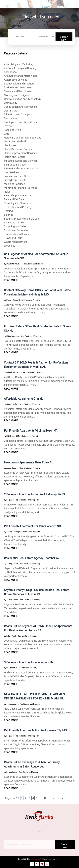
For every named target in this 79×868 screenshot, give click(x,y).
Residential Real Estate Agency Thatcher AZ (32, 558)
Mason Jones (12, 300)
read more (11, 280)
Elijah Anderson (13, 336)
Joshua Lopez (12, 704)
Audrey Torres (12, 564)
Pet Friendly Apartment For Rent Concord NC (32, 526)
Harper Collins (12, 404)
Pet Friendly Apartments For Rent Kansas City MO (35, 730)
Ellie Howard (12, 436)
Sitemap (58, 859)
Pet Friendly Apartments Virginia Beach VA (31, 431)
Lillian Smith (11, 636)
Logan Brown (12, 772)
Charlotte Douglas (14, 264)
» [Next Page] (54, 798)
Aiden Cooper (12, 468)
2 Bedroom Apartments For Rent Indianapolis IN (34, 494)
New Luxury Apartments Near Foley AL (28, 462)
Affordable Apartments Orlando (24, 399)
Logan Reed (12, 500)
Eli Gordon (11, 668)
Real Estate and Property (33, 264)
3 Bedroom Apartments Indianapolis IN (29, 662)
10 (45, 798)
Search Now (64, 38)
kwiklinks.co (35, 859)
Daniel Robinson (13, 372)
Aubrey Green (12, 532)
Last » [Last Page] (60, 798)
